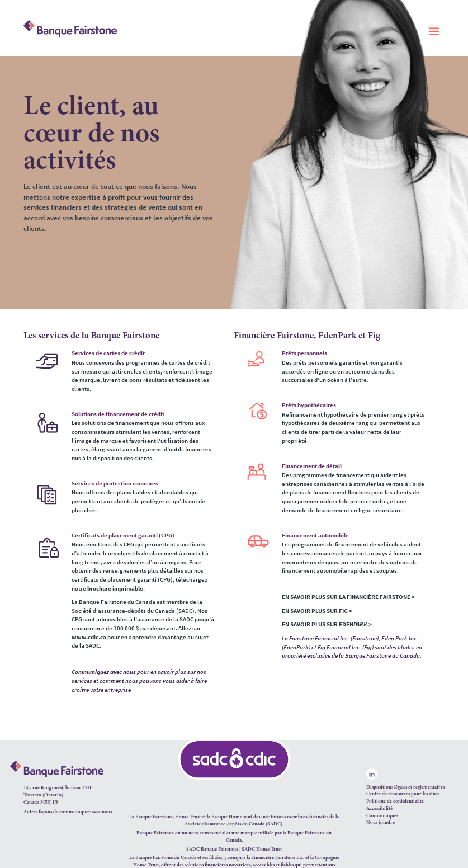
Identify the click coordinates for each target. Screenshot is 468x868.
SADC (274, 824)
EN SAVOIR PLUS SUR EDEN (327, 624)
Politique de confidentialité (395, 801)
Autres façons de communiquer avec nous (68, 812)
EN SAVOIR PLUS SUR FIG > (317, 611)
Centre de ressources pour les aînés (403, 794)
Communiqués (382, 816)
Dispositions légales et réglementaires (405, 787)
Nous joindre (380, 822)
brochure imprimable (115, 588)
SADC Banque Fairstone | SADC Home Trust (234, 849)
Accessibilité (379, 808)
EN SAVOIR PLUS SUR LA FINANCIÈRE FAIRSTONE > (348, 597)
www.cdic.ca (89, 637)
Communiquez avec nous (104, 672)
